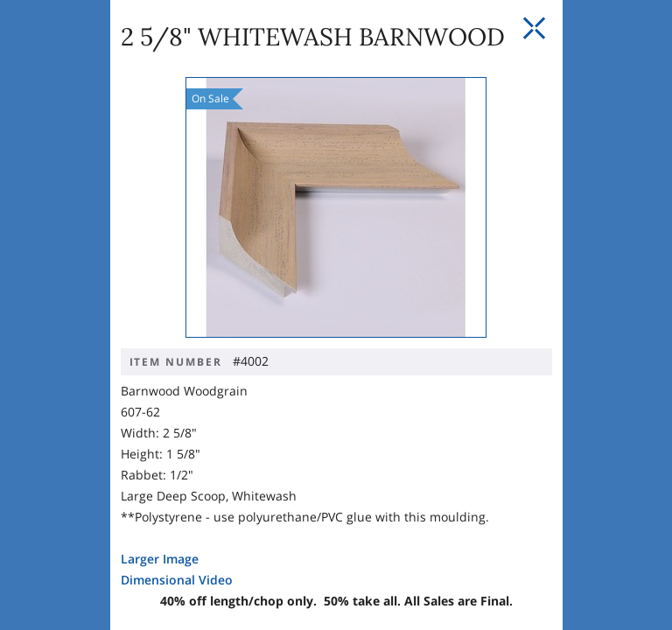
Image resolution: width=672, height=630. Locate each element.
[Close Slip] (624, 29)
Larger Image (83, 500)
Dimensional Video (100, 521)
